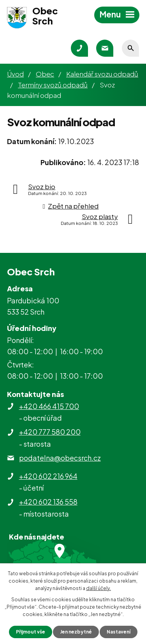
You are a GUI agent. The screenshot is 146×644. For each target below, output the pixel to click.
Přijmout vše (31, 632)
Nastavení (119, 632)
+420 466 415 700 (49, 406)
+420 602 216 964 (48, 476)
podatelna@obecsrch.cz (60, 458)
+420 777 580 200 (50, 432)
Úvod (15, 74)
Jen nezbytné (76, 632)
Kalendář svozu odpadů (102, 74)
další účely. (99, 588)
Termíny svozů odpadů (53, 85)
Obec (45, 74)
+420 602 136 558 (48, 502)
